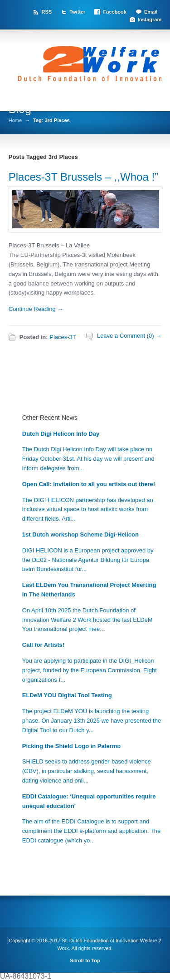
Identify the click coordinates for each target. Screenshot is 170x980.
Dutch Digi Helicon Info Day (61, 434)
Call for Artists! (43, 645)
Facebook (114, 12)
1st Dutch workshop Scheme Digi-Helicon (80, 534)
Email (151, 12)
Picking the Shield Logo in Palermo (71, 746)
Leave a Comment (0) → (129, 336)
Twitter (77, 12)
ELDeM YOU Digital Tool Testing (67, 695)
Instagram (150, 20)
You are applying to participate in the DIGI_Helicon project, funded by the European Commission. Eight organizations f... (90, 670)
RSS (46, 12)
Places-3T (63, 337)
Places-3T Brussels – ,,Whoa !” (83, 177)
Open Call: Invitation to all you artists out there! (89, 484)
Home (15, 121)
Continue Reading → (36, 309)
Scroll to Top (85, 960)
